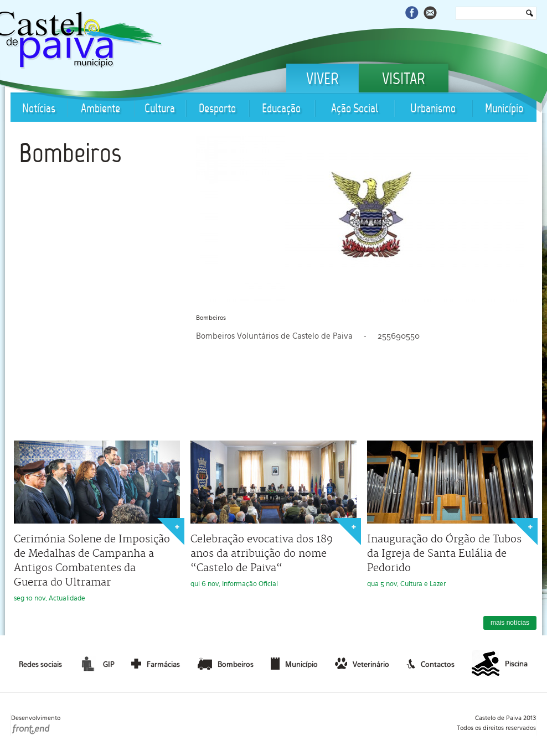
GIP (96, 664)
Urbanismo (433, 109)
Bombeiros (70, 156)
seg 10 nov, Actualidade (97, 521)
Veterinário (362, 664)
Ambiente (100, 109)
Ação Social (355, 109)
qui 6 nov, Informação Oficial (273, 514)
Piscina (500, 664)
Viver (322, 80)
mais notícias (510, 623)
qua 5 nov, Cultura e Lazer (450, 514)
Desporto (217, 109)
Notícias (39, 109)
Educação (281, 109)
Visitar (404, 80)
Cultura (160, 109)
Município (504, 109)
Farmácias (156, 664)
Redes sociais (40, 664)
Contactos (430, 664)
